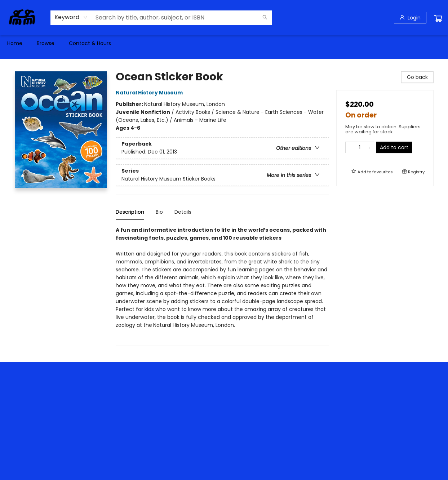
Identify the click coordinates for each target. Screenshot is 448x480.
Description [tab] (130, 212)
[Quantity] (360, 147)
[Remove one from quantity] (350, 147)
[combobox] (71, 17)
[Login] (410, 18)
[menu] (224, 43)
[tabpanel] (222, 286)
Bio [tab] (159, 212)
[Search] (265, 18)
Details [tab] (183, 212)
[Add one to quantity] (369, 147)
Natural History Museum (150, 93)
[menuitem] (15, 43)
